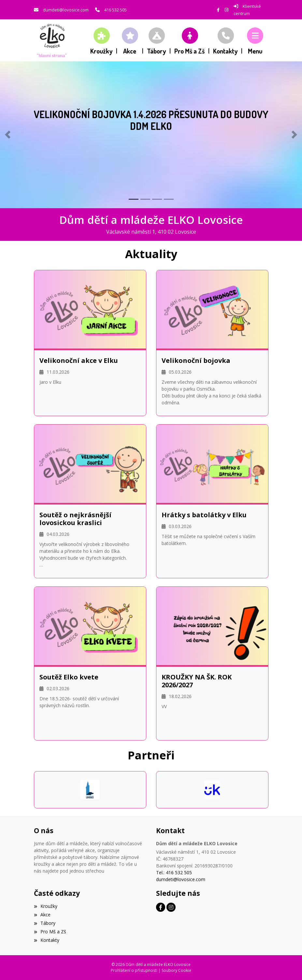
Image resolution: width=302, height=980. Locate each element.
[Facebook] (218, 10)
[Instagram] (227, 10)
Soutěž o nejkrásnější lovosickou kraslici (75, 519)
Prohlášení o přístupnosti (134, 970)
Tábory (45, 923)
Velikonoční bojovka (196, 361)
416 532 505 (115, 10)
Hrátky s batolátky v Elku (204, 515)
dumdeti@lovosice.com (66, 10)
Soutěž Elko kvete (69, 677)
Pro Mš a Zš (50, 932)
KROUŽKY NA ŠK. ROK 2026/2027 (197, 681)
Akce (42, 915)
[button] (255, 40)
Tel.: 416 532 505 (174, 872)
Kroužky (46, 906)
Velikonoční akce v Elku (79, 361)
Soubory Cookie (176, 970)
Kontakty (47, 940)
